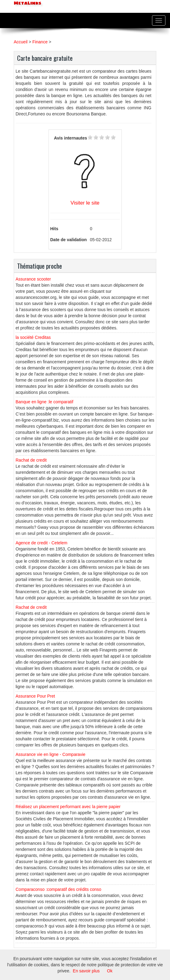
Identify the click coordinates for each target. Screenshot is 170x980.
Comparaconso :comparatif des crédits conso (58, 889)
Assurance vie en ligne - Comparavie (51, 754)
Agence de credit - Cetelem (42, 543)
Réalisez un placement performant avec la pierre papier (68, 807)
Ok (110, 971)
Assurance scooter (33, 279)
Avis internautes (71, 138)
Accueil (21, 42)
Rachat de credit (31, 460)
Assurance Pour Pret (35, 696)
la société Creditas (33, 337)
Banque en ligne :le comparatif (44, 402)
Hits (54, 229)
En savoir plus (86, 971)
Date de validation (69, 240)
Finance (40, 42)
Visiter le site (85, 203)
